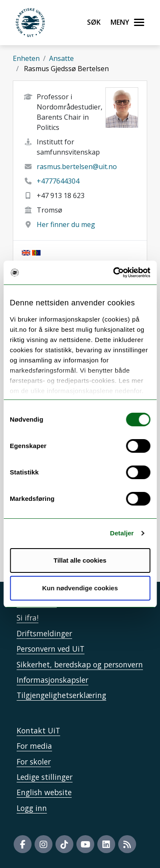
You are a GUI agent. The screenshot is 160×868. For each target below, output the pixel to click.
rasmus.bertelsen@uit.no (77, 167)
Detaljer (122, 533)
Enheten (26, 58)
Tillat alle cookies (80, 560)
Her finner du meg (66, 224)
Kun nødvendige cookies (80, 588)
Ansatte (61, 58)
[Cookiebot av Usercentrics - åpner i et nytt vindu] (114, 273)
